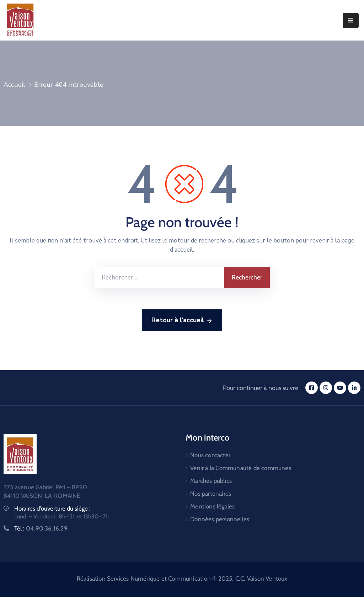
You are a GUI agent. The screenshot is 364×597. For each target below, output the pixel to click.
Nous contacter (210, 455)
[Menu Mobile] (351, 20)
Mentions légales (212, 506)
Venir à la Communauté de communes (241, 468)
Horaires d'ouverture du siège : (52, 508)
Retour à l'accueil (182, 320)
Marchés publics (211, 481)
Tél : (41, 528)
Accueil (14, 85)
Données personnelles (220, 519)
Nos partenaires (211, 494)
